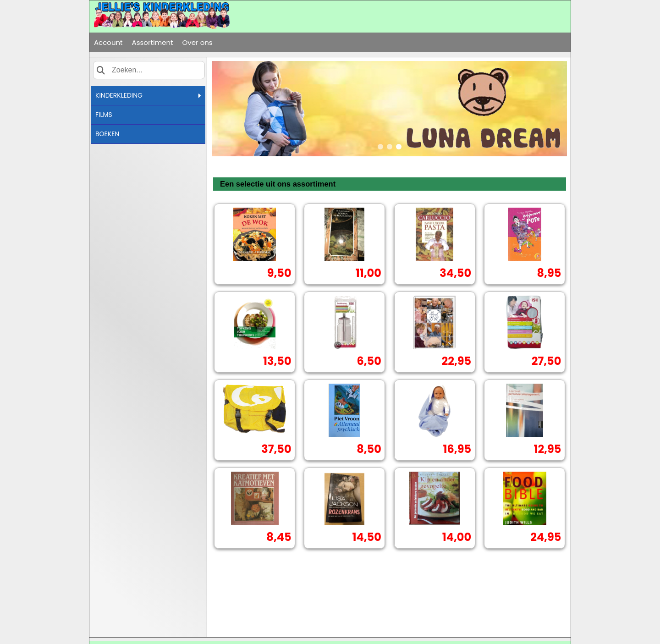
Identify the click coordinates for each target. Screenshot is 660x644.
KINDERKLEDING (148, 95)
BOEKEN (107, 134)
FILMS (104, 115)
